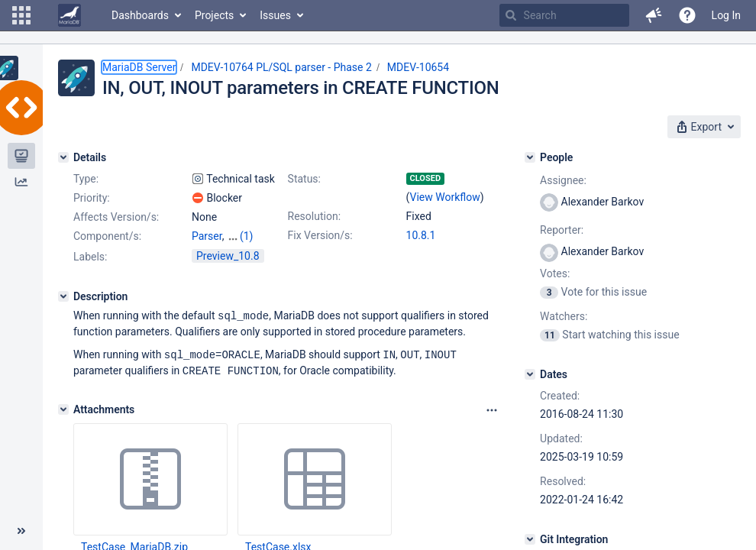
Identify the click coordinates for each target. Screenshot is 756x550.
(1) (247, 236)
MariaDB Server (139, 67)
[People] (530, 157)
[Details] (63, 157)
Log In (726, 15)
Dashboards (140, 15)
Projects (214, 15)
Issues (275, 15)
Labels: (90, 257)
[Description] (63, 296)
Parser (207, 236)
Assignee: (563, 180)
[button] (21, 15)
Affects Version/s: (116, 217)
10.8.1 (421, 235)
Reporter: (562, 230)
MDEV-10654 (418, 67)
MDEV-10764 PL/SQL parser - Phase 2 (281, 67)
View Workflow (445, 197)
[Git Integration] (530, 539)
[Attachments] (63, 407)
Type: (86, 179)
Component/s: (107, 236)
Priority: (92, 198)
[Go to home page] (69, 15)
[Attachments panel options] (492, 408)
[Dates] (530, 374)
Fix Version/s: (320, 235)
